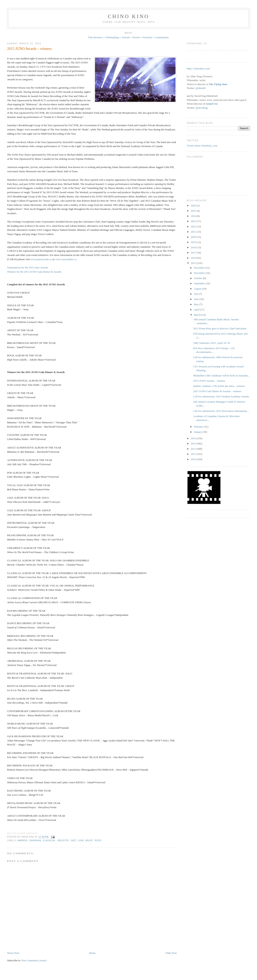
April (197, 310)
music (90, 840)
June (197, 299)
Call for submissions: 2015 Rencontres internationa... (221, 411)
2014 (194, 438)
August (198, 289)
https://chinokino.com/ (199, 69)
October (198, 278)
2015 (194, 263)
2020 (194, 237)
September (200, 283)
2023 (194, 221)
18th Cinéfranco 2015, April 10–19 (212, 343)
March (198, 315)
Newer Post (13, 953)
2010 (194, 459)
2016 (194, 258)
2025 (194, 211)
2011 (194, 454)
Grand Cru (212, 104)
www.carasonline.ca (66, 259)
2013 (194, 444)
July (196, 294)
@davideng (202, 108)
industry (63, 840)
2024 (194, 216)
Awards (125, 37)
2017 (194, 253)
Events (136, 37)
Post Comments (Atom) (34, 960)
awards (23, 840)
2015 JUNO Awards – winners (29, 49)
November (200, 273)
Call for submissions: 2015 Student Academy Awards (221, 396)
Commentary (162, 37)
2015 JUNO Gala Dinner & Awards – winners (217, 391)
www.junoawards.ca (41, 259)
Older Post (171, 953)
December (200, 268)
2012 (194, 449)
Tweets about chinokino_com (202, 146)
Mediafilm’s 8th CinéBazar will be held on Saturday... (221, 376)
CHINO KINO (129, 16)
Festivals (147, 37)
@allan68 (201, 88)
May (197, 304)
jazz (73, 840)
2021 (194, 232)
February (199, 427)
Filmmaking (112, 37)
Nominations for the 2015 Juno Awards (28, 267)
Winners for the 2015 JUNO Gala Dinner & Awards (34, 272)
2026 (194, 206)
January (198, 432)
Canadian (35, 840)
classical (49, 840)
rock (98, 840)
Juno (81, 840)
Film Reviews (95, 37)
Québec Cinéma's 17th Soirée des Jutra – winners (219, 386)
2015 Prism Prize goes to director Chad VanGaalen (220, 328)
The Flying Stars (218, 84)
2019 (194, 242)
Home (92, 953)
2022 (194, 226)
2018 (194, 247)
